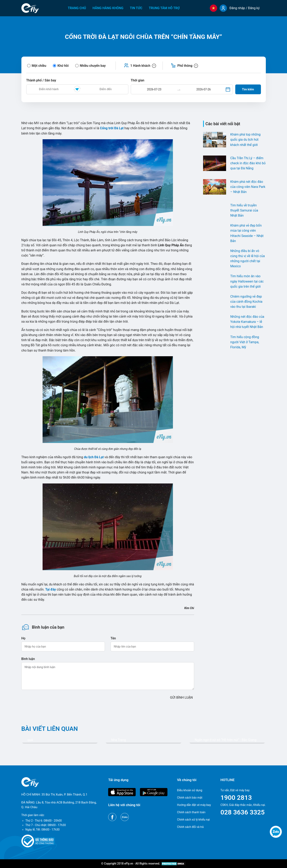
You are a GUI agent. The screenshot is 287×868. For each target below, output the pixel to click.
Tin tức (136, 8)
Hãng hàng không (108, 8)
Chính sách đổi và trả (190, 827)
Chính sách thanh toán (191, 812)
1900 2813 (236, 798)
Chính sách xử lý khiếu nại (193, 820)
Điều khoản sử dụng (190, 790)
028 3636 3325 (242, 812)
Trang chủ (77, 8)
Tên (113, 638)
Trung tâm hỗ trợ (164, 8)
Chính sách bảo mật (190, 798)
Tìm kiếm (248, 89)
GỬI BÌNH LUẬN (181, 698)
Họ (23, 638)
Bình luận (28, 659)
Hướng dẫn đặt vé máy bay (194, 805)
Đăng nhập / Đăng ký (244, 8)
